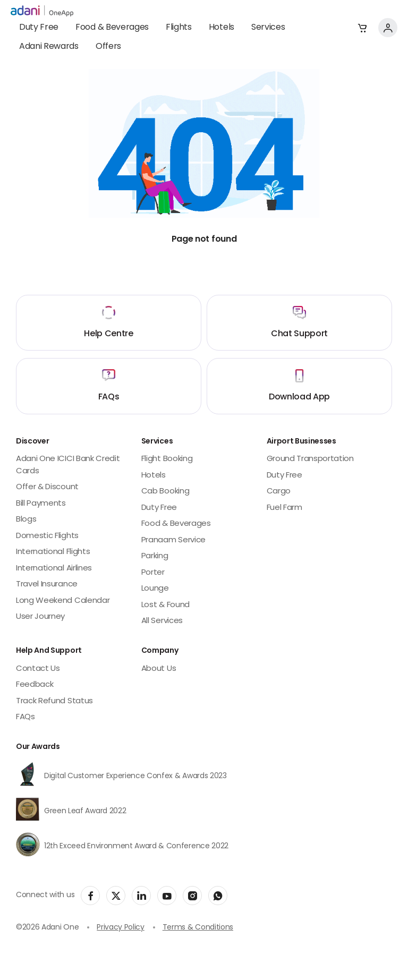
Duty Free (39, 28)
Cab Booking (165, 492)
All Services (162, 621)
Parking (155, 556)
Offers (108, 47)
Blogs (26, 520)
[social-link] (90, 896)
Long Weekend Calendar (63, 601)
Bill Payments (41, 504)
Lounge (155, 589)
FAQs (25, 717)
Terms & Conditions (198, 928)
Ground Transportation (310, 459)
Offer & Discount (47, 487)
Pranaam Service (173, 540)
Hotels (222, 28)
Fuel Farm (284, 508)
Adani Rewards (49, 47)
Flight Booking (167, 459)
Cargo (279, 492)
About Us (159, 669)
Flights (179, 28)
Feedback (35, 685)
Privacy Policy (121, 928)
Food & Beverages (112, 28)
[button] (362, 28)
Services (268, 28)
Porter (153, 573)
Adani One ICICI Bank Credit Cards (68, 465)
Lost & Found (165, 605)
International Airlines (54, 569)
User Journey (40, 617)
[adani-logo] (42, 11)
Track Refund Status (54, 701)
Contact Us (38, 669)
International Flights (53, 552)
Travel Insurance (47, 585)
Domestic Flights (47, 536)
